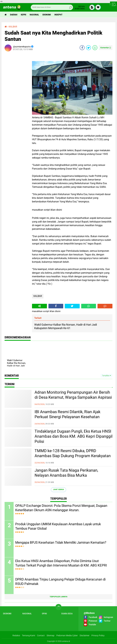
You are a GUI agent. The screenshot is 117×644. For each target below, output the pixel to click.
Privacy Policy (98, 635)
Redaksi (16, 635)
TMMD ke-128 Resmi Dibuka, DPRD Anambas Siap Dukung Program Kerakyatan (73, 453)
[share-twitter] (89, 48)
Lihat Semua (58, 490)
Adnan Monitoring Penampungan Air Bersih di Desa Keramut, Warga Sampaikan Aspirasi (73, 395)
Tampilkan (106, 376)
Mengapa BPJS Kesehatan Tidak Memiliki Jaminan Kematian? (61, 543)
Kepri (24, 15)
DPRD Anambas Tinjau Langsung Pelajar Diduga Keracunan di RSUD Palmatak (60, 582)
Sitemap (51, 635)
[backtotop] (58, 607)
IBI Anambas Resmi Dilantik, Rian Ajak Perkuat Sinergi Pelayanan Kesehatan (67, 414)
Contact (41, 635)
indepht (58, 15)
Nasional (34, 15)
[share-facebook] (82, 48)
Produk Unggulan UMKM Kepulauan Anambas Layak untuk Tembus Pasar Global (58, 526)
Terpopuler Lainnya (58, 597)
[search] (52, 7)
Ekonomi (47, 15)
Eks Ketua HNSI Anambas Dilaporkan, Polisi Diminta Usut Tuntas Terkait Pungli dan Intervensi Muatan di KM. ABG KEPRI (61, 563)
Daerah (14, 15)
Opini (44, 614)
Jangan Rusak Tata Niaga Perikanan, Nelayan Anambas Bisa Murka (66, 473)
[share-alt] (39, 306)
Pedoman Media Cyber (67, 635)
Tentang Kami (28, 635)
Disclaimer (85, 635)
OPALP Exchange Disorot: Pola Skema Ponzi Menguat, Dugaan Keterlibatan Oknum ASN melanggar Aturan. (61, 508)
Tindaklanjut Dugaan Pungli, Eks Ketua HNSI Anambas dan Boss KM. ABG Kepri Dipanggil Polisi (74, 436)
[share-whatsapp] (95, 48)
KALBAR (38, 296)
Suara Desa (67, 614)
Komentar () (106, 48)
